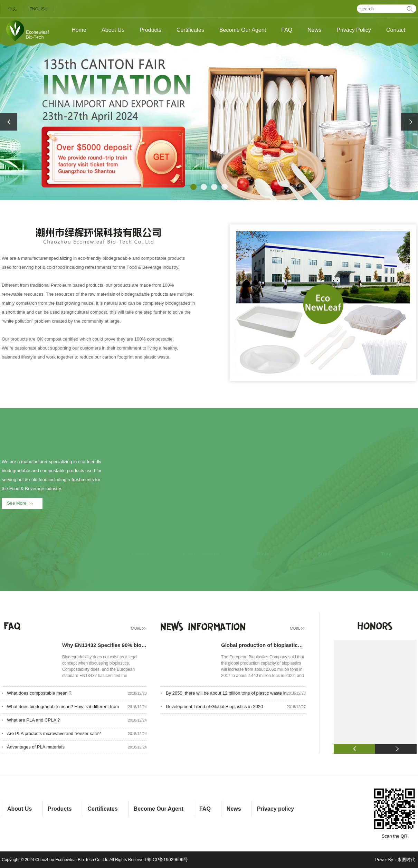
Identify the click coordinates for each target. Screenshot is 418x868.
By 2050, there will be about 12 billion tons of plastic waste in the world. (226, 695)
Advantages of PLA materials (36, 747)
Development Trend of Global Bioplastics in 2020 (214, 707)
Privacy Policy (354, 30)
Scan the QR (395, 813)
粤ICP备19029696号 (167, 860)
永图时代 (406, 860)
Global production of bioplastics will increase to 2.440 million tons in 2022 (263, 645)
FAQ (287, 30)
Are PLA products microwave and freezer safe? (54, 733)
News (314, 30)
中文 (12, 9)
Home (79, 30)
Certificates (190, 30)
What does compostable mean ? (39, 693)
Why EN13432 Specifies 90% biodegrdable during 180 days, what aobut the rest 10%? (104, 645)
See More (21, 503)
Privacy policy (276, 809)
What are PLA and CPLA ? (33, 720)
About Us (113, 30)
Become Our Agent (243, 30)
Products (150, 30)
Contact (396, 30)
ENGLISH (39, 9)
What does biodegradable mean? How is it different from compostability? (63, 709)
